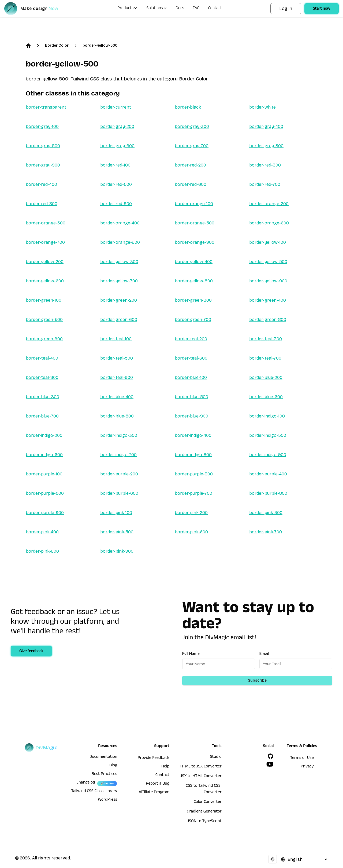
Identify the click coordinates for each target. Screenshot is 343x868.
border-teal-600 (191, 358)
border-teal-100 (116, 339)
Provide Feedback (154, 758)
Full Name (191, 654)
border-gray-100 (42, 126)
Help (165, 767)
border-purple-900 (45, 513)
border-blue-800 (117, 416)
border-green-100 (44, 300)
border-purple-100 (44, 474)
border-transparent (46, 107)
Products (128, 9)
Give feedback (31, 652)
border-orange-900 (195, 242)
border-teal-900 (117, 377)
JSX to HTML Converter (201, 777)
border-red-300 (265, 165)
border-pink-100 (116, 513)
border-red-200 (190, 165)
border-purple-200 (119, 474)
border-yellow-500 (100, 45)
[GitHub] (270, 756)
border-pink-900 (117, 551)
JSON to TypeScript (204, 822)
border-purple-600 (119, 493)
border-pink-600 (191, 532)
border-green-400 (268, 300)
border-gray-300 (192, 126)
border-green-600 (119, 320)
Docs (180, 9)
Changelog (86, 783)
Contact (215, 9)
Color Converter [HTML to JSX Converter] (207, 802)
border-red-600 (191, 184)
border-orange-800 (120, 242)
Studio (216, 757)
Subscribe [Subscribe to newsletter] (257, 680)
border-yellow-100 (268, 242)
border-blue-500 (191, 397)
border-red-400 (41, 184)
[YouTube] (270, 764)
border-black (188, 107)
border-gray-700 (192, 146)
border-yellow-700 (119, 281)
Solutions (157, 9)
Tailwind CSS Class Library (94, 792)
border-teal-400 (42, 358)
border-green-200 (119, 300)
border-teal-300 (266, 339)
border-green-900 (44, 339)
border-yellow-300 (119, 262)
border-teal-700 (265, 358)
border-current (116, 107)
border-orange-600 (269, 223)
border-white (262, 107)
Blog (113, 766)
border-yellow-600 (45, 281)
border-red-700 (265, 184)
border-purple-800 (268, 493)
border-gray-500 (43, 146)
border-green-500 (44, 320)
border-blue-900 (191, 416)
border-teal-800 (42, 377)
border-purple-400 (268, 474)
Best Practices (105, 774)
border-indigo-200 (44, 435)
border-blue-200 (266, 377)
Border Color (57, 45)
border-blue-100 (191, 377)
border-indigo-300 (119, 435)
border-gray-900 (43, 165)
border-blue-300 (42, 397)
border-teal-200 (191, 339)
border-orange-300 (46, 223)
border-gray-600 (117, 146)
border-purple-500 (45, 493)
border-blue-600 (266, 397)
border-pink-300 (266, 513)
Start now (322, 9)
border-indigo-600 (44, 455)
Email (264, 654)
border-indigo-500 (268, 435)
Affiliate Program (154, 793)
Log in (286, 8)
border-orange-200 (269, 204)
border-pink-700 (266, 532)
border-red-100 (115, 165)
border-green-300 (193, 300)
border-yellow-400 (194, 262)
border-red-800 (42, 204)
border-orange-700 (45, 242)
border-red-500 (116, 184)
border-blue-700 (42, 416)
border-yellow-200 (45, 262)
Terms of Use (302, 758)
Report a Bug (158, 784)
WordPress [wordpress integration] (107, 800)
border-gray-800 (266, 146)
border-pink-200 (191, 513)
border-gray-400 (266, 126)
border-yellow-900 (268, 281)
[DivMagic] (37, 9)
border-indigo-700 (118, 455)
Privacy (307, 767)
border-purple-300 (194, 474)
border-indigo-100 (267, 416)
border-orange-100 (194, 204)
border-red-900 (116, 204)
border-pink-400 (42, 532)
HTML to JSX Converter (201, 767)
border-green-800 (268, 320)
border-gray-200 (117, 126)
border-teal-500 (117, 358)
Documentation (103, 757)
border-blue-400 (117, 397)
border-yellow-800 (194, 281)
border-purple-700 (193, 493)
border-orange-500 (195, 223)
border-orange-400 (120, 223)
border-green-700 (193, 320)
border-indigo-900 (268, 455)
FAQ (196, 9)
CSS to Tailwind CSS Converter (204, 789)
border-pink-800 (42, 551)
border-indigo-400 (193, 435)
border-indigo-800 (193, 455)
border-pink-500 (117, 532)
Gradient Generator (204, 812)
